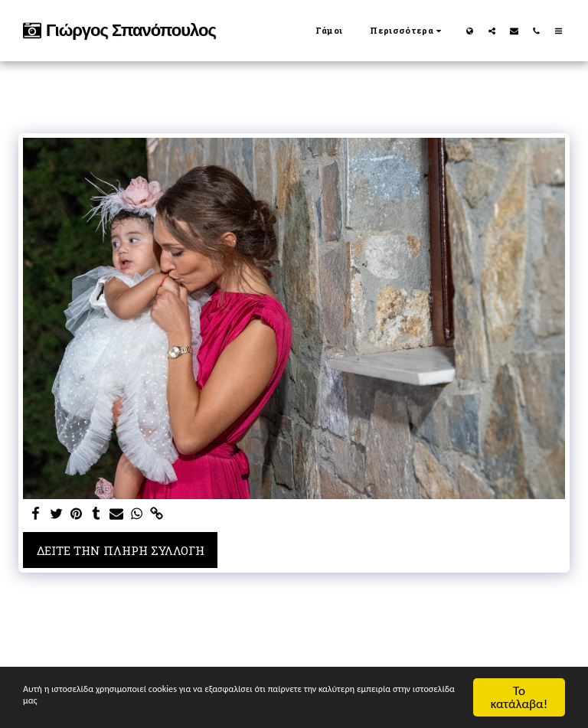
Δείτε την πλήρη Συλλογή (121, 550)
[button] (492, 31)
